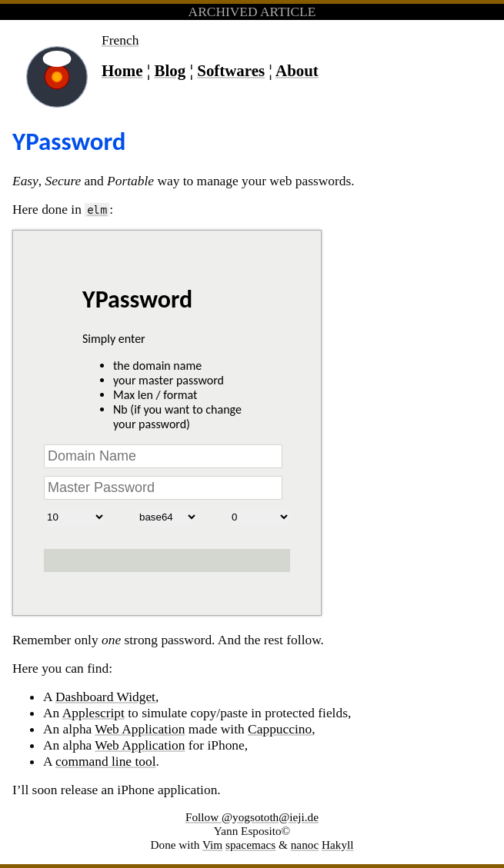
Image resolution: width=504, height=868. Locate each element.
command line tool (106, 761)
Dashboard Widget (105, 697)
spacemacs (250, 845)
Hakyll (338, 845)
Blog (170, 71)
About (297, 71)
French (120, 40)
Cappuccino (280, 729)
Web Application (140, 729)
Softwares (231, 71)
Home (122, 71)
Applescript (93, 713)
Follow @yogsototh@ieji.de (252, 817)
